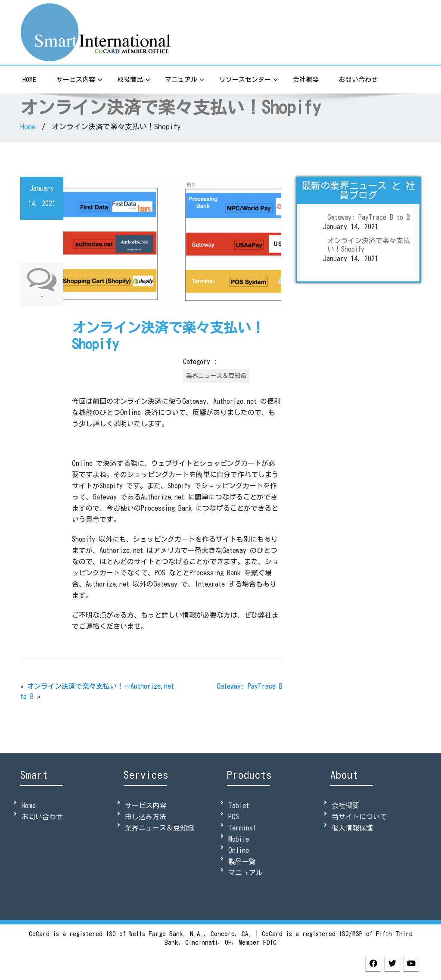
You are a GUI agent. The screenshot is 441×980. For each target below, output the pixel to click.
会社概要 (306, 80)
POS (234, 817)
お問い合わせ (358, 80)
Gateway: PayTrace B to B (369, 217)
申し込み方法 (146, 817)
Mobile (239, 839)
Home (29, 80)
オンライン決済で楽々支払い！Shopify (369, 245)
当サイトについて (359, 817)
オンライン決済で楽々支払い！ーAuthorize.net (101, 686)
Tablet (239, 805)
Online (239, 850)
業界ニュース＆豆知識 (216, 376)
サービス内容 (79, 80)
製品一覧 (242, 861)
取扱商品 (134, 80)
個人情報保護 (352, 828)
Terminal (242, 828)
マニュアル (185, 80)
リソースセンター (249, 80)
